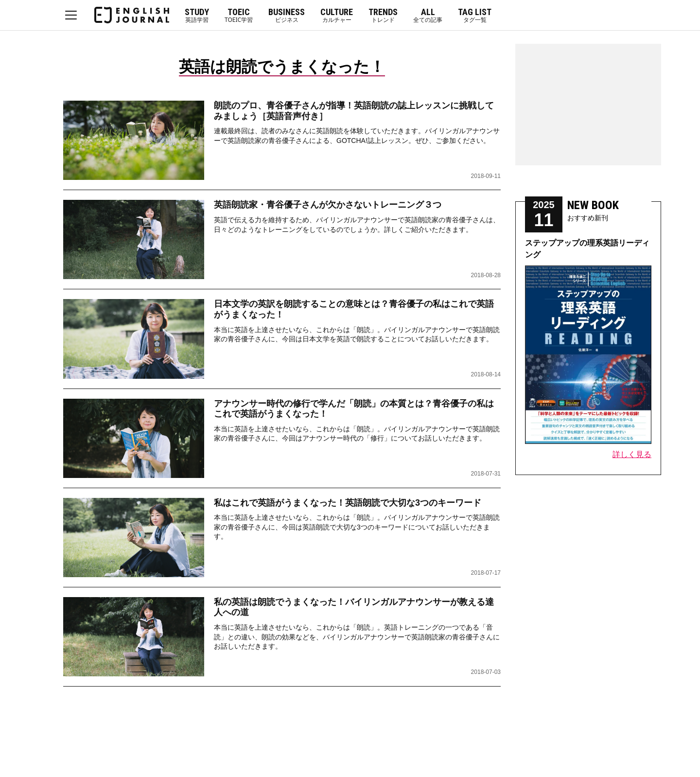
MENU (71, 15)
